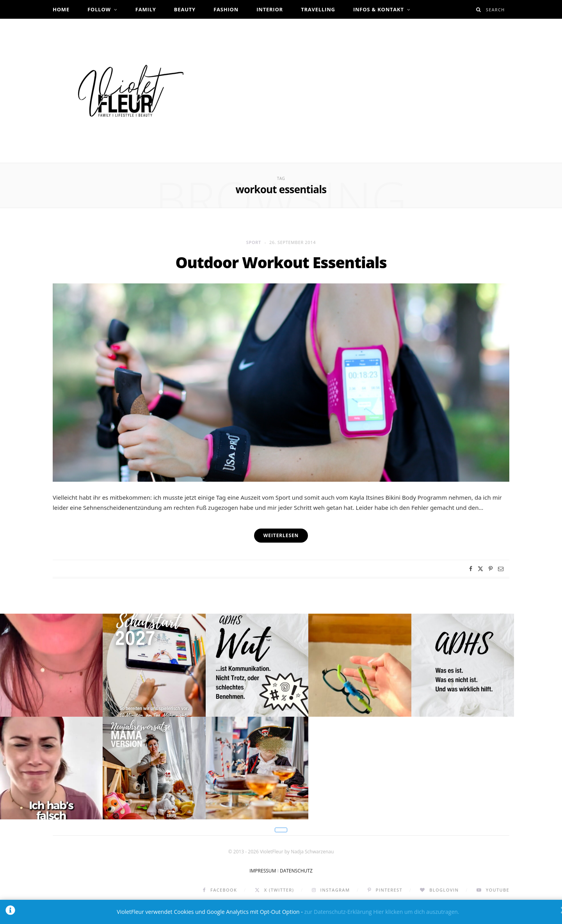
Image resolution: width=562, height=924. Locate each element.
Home (61, 9)
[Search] (479, 10)
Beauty (185, 9)
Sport (254, 242)
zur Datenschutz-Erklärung (338, 912)
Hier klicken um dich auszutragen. (416, 912)
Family (146, 9)
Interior (270, 9)
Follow (99, 9)
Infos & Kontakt (379, 9)
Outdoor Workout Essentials (281, 262)
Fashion (226, 9)
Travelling (318, 9)
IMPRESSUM (263, 889)
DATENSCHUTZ (296, 889)
